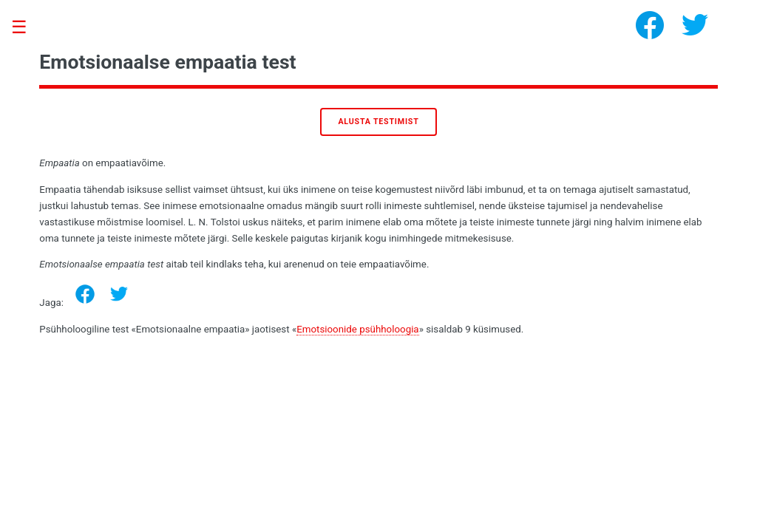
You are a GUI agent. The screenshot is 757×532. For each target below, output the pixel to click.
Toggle (27, 28)
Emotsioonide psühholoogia (357, 329)
